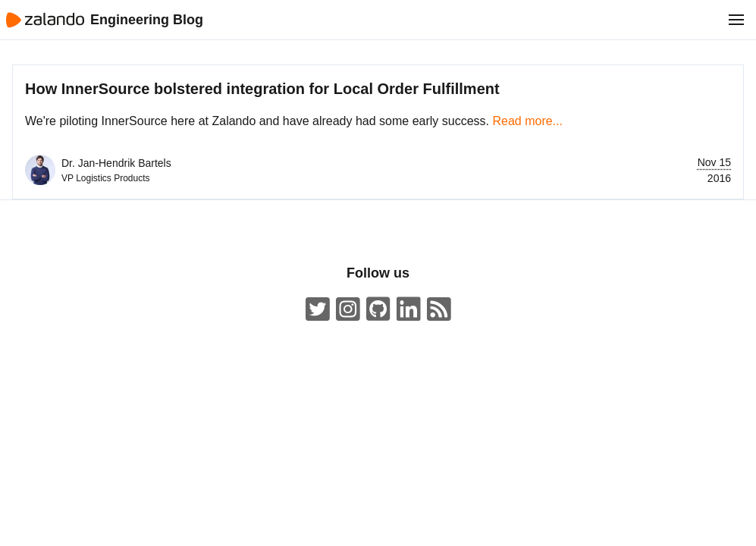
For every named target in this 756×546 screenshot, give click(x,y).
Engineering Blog (147, 20)
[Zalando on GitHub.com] (378, 310)
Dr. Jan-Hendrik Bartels (116, 163)
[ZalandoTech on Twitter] (318, 310)
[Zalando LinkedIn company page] (409, 310)
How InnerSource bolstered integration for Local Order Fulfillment (262, 89)
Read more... (527, 121)
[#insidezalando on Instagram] (348, 310)
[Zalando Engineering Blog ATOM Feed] (439, 310)
